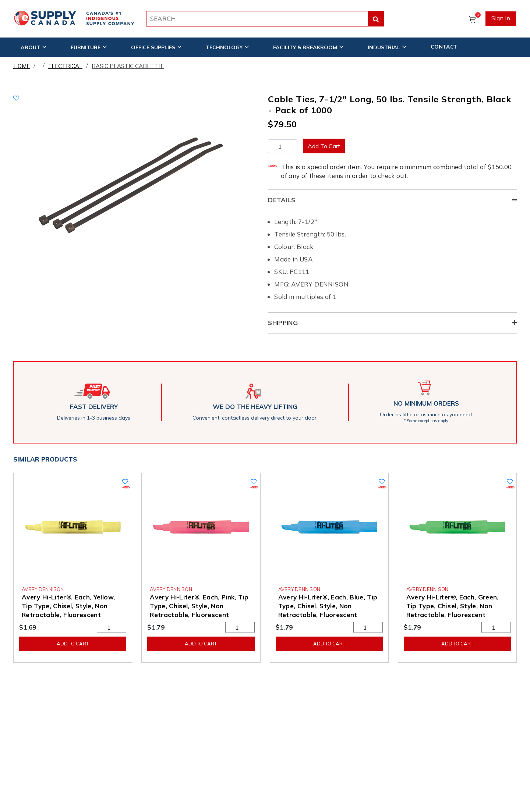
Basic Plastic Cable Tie (128, 66)
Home (22, 66)
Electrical (65, 66)
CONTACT (444, 47)
